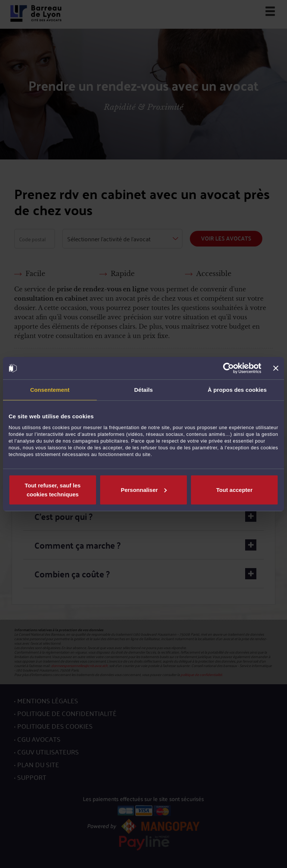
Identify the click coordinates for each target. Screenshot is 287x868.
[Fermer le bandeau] (276, 368)
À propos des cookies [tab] (237, 390)
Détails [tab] (143, 390)
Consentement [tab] (50, 390)
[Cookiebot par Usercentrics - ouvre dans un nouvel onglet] (229, 368)
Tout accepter (234, 489)
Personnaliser (144, 489)
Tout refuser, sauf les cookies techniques (53, 489)
